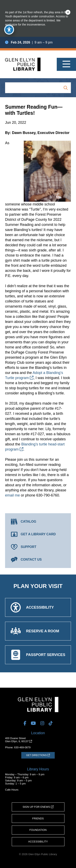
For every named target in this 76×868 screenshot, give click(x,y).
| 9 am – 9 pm (29, 42)
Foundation (38, 830)
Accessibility (38, 842)
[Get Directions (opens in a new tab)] (38, 755)
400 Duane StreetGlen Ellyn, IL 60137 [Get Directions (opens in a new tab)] (19, 740)
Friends (38, 818)
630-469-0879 (22, 747)
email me (12, 495)
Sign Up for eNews (38, 807)
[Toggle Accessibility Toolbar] (9, 30)
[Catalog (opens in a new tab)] (38, 522)
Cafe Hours (12, 790)
